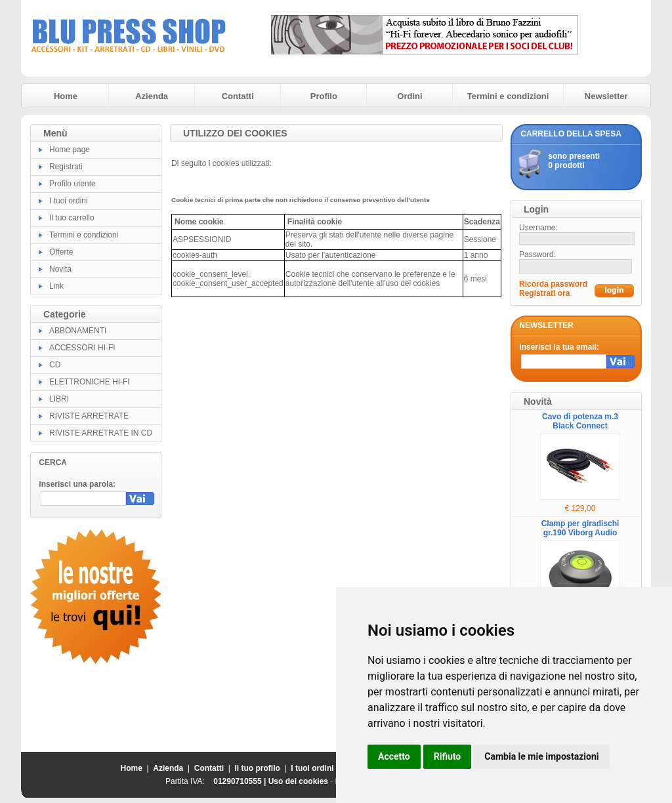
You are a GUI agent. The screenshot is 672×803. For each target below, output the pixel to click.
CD (55, 365)
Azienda (152, 96)
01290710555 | (241, 781)
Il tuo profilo (258, 768)
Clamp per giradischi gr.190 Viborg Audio (580, 528)
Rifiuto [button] (448, 756)
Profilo (324, 96)
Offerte (61, 252)
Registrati (66, 167)
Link (56, 286)
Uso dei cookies (298, 781)
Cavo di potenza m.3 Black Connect (580, 421)
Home (66, 96)
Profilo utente (73, 184)
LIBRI (59, 399)
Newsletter (606, 96)
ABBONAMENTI (78, 331)
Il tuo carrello (72, 218)
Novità (60, 269)
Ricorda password (553, 284)
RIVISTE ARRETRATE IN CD (101, 433)
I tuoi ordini (69, 201)
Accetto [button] (394, 756)
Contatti (238, 96)
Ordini (409, 96)
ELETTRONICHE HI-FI (90, 382)
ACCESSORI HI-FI (82, 348)
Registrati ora (544, 293)
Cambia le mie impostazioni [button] (541, 756)
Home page (70, 150)
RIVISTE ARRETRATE (89, 416)
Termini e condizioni (508, 96)
